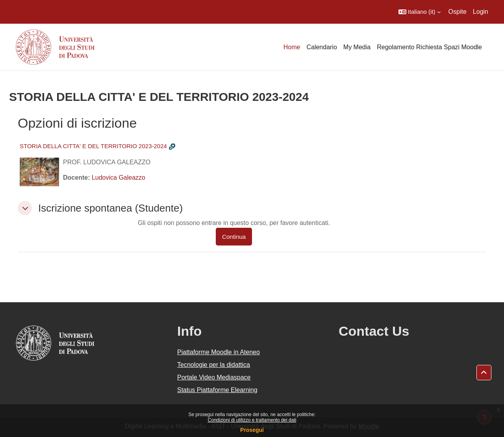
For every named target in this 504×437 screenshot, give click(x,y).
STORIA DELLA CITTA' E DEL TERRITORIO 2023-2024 (93, 146)
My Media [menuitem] (357, 47)
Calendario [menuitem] (321, 47)
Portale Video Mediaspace (214, 377)
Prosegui (252, 430)
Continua (234, 237)
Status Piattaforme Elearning (217, 390)
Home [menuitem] (292, 47)
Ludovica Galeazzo (119, 178)
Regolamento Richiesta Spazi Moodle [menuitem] (429, 47)
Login (481, 12)
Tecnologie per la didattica (214, 365)
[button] (420, 12)
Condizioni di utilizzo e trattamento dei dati (252, 420)
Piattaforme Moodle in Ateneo (219, 352)
